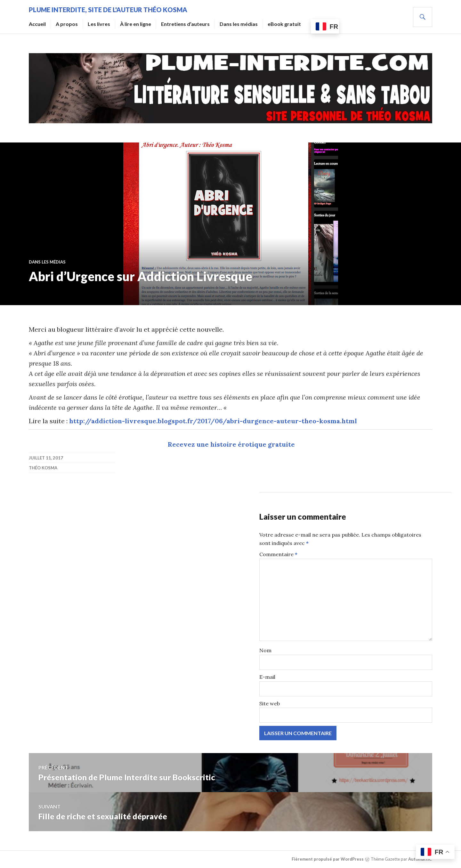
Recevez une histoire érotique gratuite (231, 444)
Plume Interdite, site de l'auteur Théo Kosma (108, 10)
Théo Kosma (43, 468)
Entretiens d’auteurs (185, 24)
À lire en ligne (136, 24)
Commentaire (278, 554)
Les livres (99, 24)
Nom (265, 650)
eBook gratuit (284, 24)
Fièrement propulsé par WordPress (328, 859)
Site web (270, 703)
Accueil (37, 24)
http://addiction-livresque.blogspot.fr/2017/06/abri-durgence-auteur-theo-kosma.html (213, 421)
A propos (67, 24)
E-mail (267, 677)
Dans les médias (239, 24)
